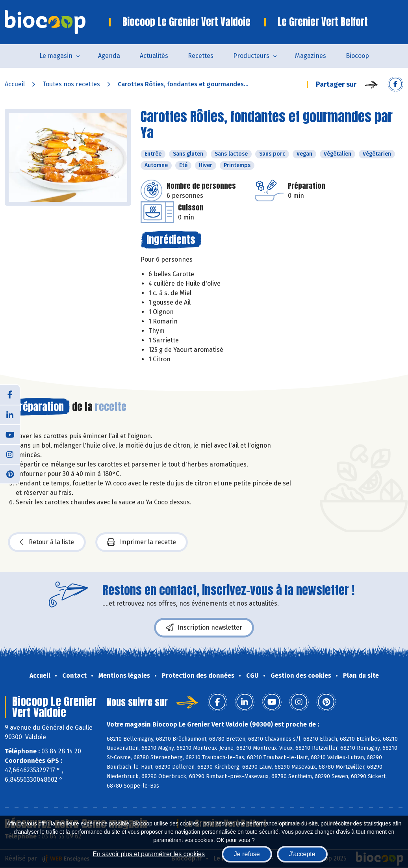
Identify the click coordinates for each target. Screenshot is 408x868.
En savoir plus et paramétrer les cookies (149, 854)
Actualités (154, 56)
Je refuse (247, 854)
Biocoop (357, 56)
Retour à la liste (47, 542)
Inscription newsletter (204, 628)
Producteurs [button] (251, 56)
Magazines (311, 56)
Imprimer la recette (142, 542)
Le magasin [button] (56, 56)
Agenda (109, 56)
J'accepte (302, 854)
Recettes (201, 56)
